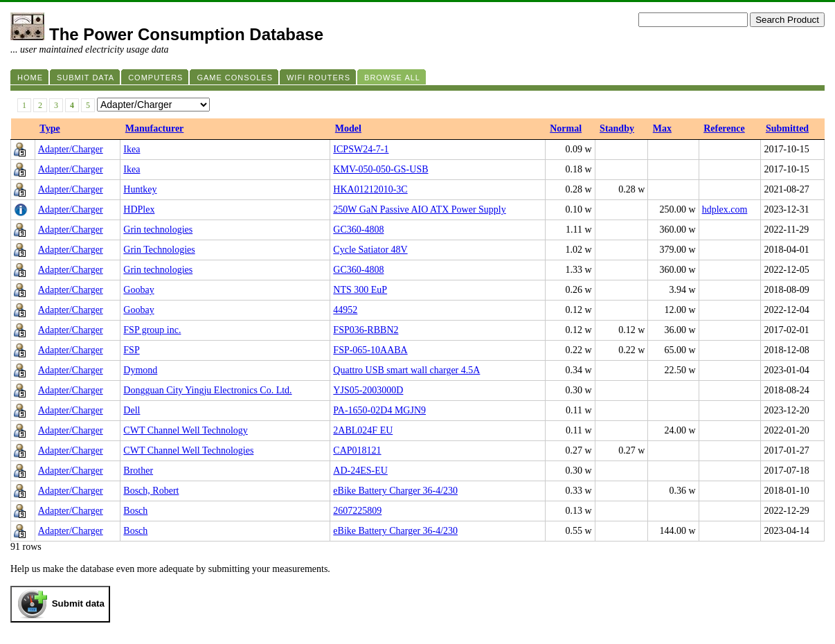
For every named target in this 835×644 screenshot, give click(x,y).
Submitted (787, 128)
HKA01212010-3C (370, 189)
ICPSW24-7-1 (361, 149)
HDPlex (139, 209)
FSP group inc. (152, 330)
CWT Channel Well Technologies (188, 450)
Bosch (135, 511)
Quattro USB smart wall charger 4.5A (406, 370)
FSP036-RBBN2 (366, 330)
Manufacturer (155, 128)
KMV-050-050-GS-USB (380, 169)
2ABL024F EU (363, 430)
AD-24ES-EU (360, 471)
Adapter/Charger (71, 149)
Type (50, 128)
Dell (132, 410)
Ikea (132, 149)
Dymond (140, 370)
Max (662, 128)
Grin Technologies (159, 250)
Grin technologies (158, 230)
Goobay (138, 290)
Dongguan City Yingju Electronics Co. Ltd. (207, 390)
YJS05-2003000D (368, 390)
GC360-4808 (358, 230)
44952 (345, 310)
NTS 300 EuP (360, 290)
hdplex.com (725, 209)
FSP (131, 350)
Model (348, 128)
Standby (617, 128)
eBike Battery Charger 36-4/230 (395, 491)
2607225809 (357, 511)
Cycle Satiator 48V (370, 250)
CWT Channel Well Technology (185, 430)
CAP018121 (357, 450)
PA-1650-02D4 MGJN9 (379, 410)
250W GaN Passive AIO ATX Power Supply (419, 209)
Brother (138, 471)
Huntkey (140, 189)
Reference (724, 128)
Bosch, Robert (151, 491)
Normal (566, 128)
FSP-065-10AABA (370, 350)
